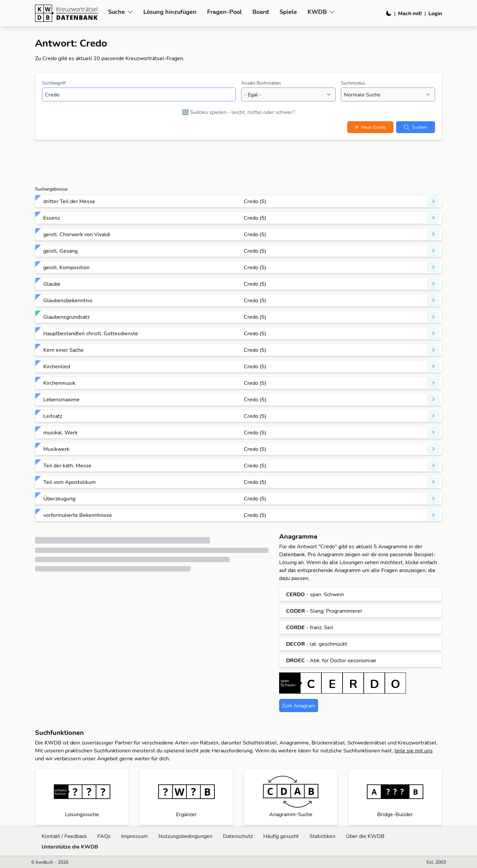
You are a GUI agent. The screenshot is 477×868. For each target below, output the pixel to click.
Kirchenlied (57, 366)
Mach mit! (410, 13)
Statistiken (322, 836)
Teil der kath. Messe (67, 465)
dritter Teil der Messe (69, 201)
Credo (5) (255, 201)
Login (435, 13)
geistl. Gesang (60, 251)
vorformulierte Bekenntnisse (78, 515)
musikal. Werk (60, 432)
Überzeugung (59, 498)
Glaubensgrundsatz (66, 317)
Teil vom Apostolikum (70, 482)
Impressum (135, 836)
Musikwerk (56, 449)
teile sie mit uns (414, 750)
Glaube (52, 284)
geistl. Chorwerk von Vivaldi (77, 234)
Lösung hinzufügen (170, 12)
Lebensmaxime (61, 399)
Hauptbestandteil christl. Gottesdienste (91, 333)
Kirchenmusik (59, 383)
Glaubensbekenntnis (68, 300)
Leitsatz (53, 416)
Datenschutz (238, 836)
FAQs (104, 836)
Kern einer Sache (63, 350)
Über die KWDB (365, 836)
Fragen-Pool (224, 12)
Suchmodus (353, 83)
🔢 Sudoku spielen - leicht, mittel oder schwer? (238, 112)
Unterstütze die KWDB (70, 847)
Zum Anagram (299, 705)
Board (261, 12)
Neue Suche (370, 127)
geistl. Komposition (66, 267)
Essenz (52, 218)
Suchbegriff (54, 83)
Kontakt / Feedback (64, 836)
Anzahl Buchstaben (261, 83)
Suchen (416, 127)
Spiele (288, 12)
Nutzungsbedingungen (185, 836)
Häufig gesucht (281, 836)
